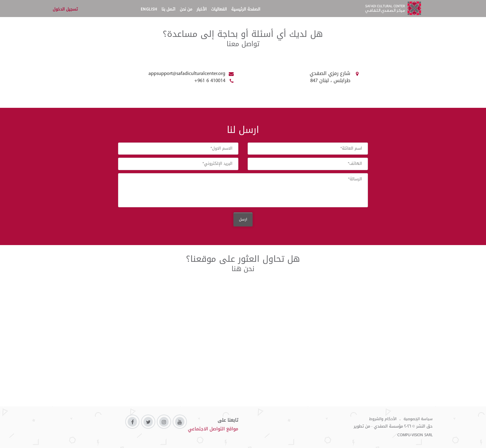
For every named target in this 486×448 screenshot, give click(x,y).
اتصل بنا (168, 9)
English (149, 9)
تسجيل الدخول (65, 9)
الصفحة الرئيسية (246, 9)
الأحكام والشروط (383, 419)
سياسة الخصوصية (418, 419)
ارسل (243, 219)
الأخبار (202, 9)
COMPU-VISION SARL (415, 435)
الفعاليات (219, 9)
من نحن (186, 9)
